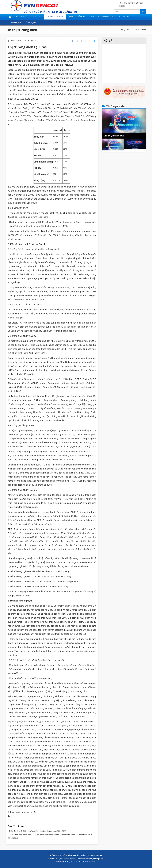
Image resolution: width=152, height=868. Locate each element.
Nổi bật (109, 41)
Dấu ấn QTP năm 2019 (114, 136)
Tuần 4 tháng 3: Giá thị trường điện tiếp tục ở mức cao (37, 831)
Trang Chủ (22, 17)
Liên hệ (122, 6)
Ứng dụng (31, 23)
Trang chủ (124, 29)
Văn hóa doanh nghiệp (102, 17)
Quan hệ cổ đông (77, 17)
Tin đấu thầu (125, 17)
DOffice (139, 3)
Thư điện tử (129, 3)
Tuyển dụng (15, 23)
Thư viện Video (116, 106)
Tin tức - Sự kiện (55, 17)
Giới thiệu (37, 17)
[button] (124, 121)
